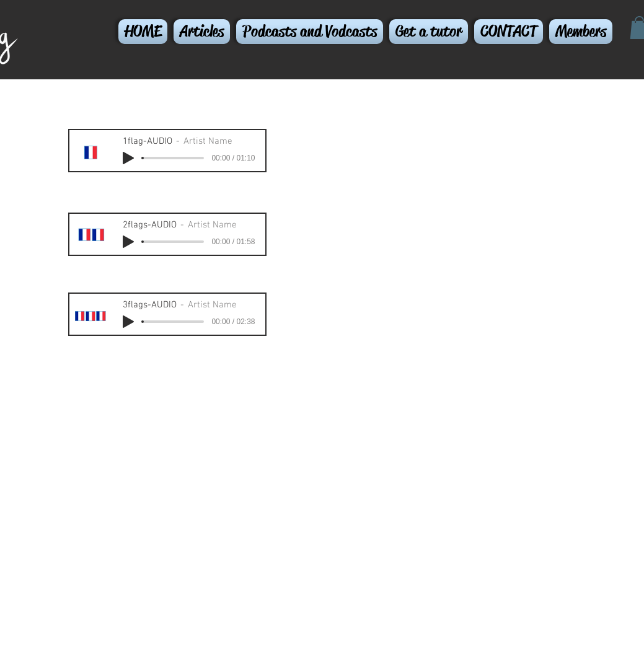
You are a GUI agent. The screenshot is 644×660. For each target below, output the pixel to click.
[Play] (128, 158)
